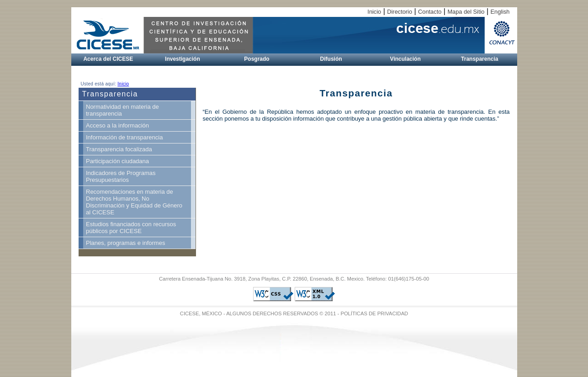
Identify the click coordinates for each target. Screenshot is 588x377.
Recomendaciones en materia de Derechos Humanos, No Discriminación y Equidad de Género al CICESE (134, 202)
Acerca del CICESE (108, 59)
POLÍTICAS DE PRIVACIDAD (374, 313)
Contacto (430, 12)
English (500, 12)
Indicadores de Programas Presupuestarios (121, 176)
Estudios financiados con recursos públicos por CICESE (131, 228)
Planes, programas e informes (125, 243)
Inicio (374, 12)
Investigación (183, 59)
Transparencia (479, 59)
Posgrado (257, 59)
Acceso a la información (117, 125)
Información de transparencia (124, 137)
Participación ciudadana (117, 161)
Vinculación (405, 59)
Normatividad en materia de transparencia (122, 110)
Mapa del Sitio (466, 12)
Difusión (331, 59)
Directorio (400, 12)
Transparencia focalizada (119, 149)
